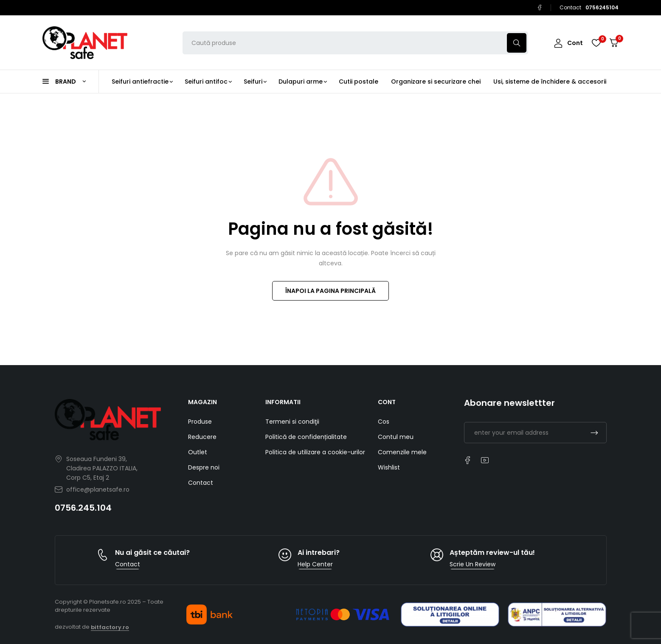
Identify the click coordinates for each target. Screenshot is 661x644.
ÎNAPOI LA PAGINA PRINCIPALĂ (330, 291)
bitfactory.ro (110, 627)
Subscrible (594, 433)
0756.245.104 (83, 508)
